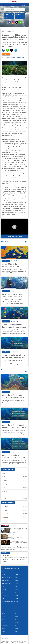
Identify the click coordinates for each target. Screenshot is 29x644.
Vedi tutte (26, 371)
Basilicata (4, 596)
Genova (4, 608)
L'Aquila (16, 623)
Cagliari (16, 632)
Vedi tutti (26, 242)
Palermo (4, 632)
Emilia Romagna (5, 581)
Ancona (3, 617)
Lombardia (17, 575)
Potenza (4, 629)
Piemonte (4, 572)
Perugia (3, 620)
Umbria (3, 587)
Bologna (16, 614)
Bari (15, 626)
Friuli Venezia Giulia (6, 584)
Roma (16, 620)
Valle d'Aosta (17, 572)
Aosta (16, 605)
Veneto (16, 578)
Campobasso (5, 626)
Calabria (16, 596)
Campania (4, 589)
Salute (6, 54)
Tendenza (6, 392)
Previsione (6, 261)
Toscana (16, 584)
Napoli (3, 623)
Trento (3, 611)
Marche (16, 581)
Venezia (16, 611)
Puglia (16, 593)
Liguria (3, 575)
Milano (16, 608)
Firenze (16, 617)
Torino (3, 605)
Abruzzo (16, 589)
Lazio (16, 587)
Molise (3, 593)
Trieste (3, 614)
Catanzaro (17, 629)
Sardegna (16, 599)
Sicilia (3, 599)
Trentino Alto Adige (6, 578)
